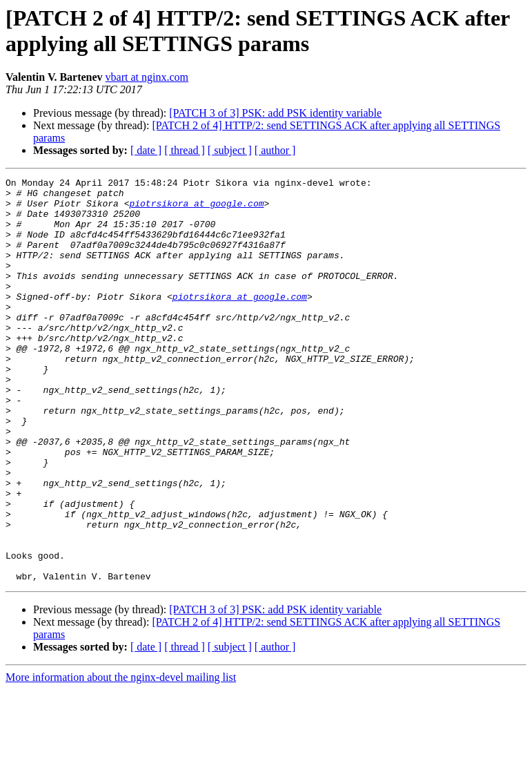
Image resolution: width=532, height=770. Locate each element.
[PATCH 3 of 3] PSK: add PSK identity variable (275, 113)
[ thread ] (185, 150)
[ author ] (275, 150)
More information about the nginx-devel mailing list (121, 758)
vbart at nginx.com (147, 77)
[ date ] (146, 150)
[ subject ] (230, 150)
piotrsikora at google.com (196, 209)
